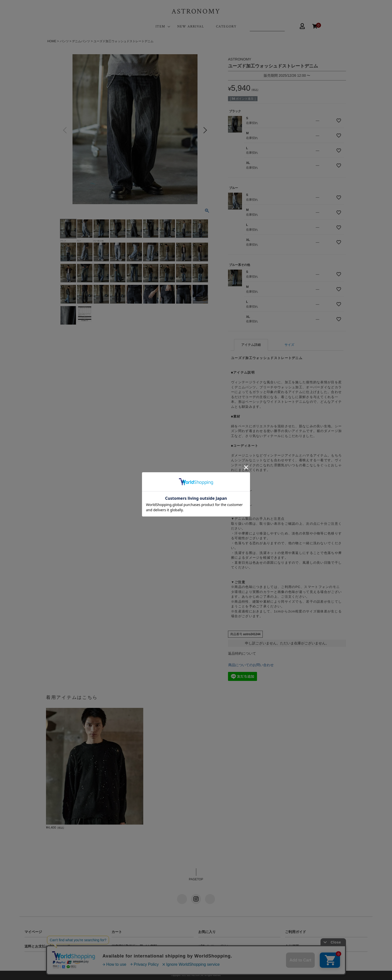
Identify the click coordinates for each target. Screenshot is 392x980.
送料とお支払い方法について (47, 946)
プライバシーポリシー (216, 946)
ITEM (160, 26)
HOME (52, 41)
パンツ (64, 41)
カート (117, 932)
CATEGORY (226, 26)
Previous (65, 130)
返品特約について (242, 653)
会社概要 (292, 946)
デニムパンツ (81, 41)
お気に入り (207, 932)
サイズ (289, 345)
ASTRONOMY (196, 11)
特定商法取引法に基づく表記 (134, 946)
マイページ (33, 932)
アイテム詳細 (251, 345)
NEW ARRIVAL (191, 26)
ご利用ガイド (295, 932)
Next (205, 130)
